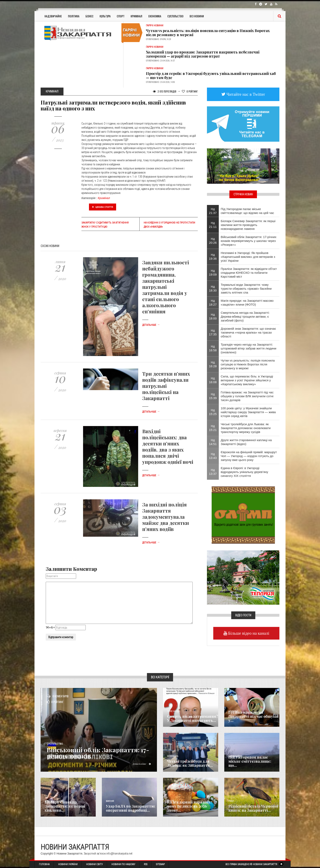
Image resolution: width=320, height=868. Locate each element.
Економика (173, 756)
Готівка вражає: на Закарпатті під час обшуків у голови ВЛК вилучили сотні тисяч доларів (247, 396)
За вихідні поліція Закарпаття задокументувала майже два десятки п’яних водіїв (166, 517)
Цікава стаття (103, 207)
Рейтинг (190, 91)
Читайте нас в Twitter (245, 94)
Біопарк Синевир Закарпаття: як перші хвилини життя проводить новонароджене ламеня (248, 225)
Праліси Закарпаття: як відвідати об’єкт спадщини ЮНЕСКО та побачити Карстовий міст (249, 273)
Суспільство (175, 16)
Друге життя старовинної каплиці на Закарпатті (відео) (246, 442)
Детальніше (151, 325)
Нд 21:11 (213, 225)
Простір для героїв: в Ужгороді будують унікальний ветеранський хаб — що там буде (211, 76)
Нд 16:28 (213, 364)
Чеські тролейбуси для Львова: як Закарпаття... (190, 763)
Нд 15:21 (213, 428)
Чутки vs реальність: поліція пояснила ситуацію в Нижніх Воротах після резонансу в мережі (208, 33)
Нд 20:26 (213, 241)
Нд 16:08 (213, 380)
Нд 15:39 (213, 396)
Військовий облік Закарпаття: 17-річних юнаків (98, 753)
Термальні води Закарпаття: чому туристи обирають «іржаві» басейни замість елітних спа (246, 289)
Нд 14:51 (213, 442)
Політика (74, 16)
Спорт (121, 16)
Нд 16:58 (213, 348)
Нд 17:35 (213, 332)
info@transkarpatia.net (119, 854)
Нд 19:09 (213, 273)
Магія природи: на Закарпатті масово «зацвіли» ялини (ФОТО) (247, 303)
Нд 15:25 (213, 412)
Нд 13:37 (213, 472)
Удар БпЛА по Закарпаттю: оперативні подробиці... (131, 808)
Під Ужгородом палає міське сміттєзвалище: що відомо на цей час (247, 211)
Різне (231, 801)
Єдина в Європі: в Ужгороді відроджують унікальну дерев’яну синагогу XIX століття (245, 472)
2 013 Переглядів (165, 91)
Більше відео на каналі (248, 633)
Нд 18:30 (213, 288)
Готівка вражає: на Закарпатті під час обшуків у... (253, 716)
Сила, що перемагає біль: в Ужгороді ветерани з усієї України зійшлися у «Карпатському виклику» (247, 380)
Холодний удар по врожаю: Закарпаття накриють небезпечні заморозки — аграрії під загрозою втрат (203, 54)
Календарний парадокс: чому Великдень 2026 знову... (189, 806)
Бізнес (89, 16)
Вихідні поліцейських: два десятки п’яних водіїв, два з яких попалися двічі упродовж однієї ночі (168, 446)
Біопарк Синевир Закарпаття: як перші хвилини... (65, 806)
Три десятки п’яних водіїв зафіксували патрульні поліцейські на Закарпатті (166, 386)
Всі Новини (197, 16)
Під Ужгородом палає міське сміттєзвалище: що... (250, 761)
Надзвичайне (53, 16)
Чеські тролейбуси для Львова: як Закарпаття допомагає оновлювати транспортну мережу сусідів (246, 428)
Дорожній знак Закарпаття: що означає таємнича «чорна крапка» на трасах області (248, 332)
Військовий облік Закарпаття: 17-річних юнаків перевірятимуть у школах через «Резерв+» (249, 241)
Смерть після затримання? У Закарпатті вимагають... (193, 718)
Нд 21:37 (213, 211)
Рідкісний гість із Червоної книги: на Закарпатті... (253, 808)
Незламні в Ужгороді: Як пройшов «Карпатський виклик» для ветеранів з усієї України (248, 257)
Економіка (155, 16)
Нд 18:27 (213, 303)
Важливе (110, 801)
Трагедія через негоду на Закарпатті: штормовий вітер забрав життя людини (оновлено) (249, 348)
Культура (105, 16)
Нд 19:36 (213, 257)
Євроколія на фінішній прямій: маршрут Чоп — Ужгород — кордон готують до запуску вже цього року (249, 456)
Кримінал (136, 16)
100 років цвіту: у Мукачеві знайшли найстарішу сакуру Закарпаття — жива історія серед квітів (248, 412)
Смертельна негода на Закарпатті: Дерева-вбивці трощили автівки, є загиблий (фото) (245, 317)
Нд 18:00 (213, 316)
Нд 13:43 (213, 456)
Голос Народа (173, 711)
